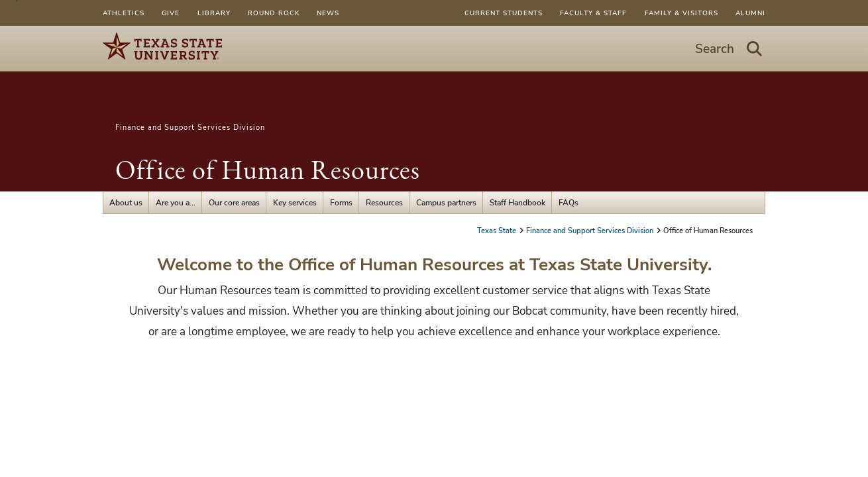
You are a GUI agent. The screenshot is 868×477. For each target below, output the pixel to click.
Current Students (504, 13)
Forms (341, 202)
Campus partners (446, 202)
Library (214, 13)
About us (126, 202)
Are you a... (176, 202)
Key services (295, 202)
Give (171, 13)
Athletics (124, 13)
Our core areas (234, 202)
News (328, 13)
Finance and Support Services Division (190, 127)
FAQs (569, 202)
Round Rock (274, 13)
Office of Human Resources (268, 170)
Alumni (750, 13)
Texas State (498, 231)
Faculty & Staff (593, 13)
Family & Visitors (681, 13)
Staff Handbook (517, 202)
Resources (384, 202)
